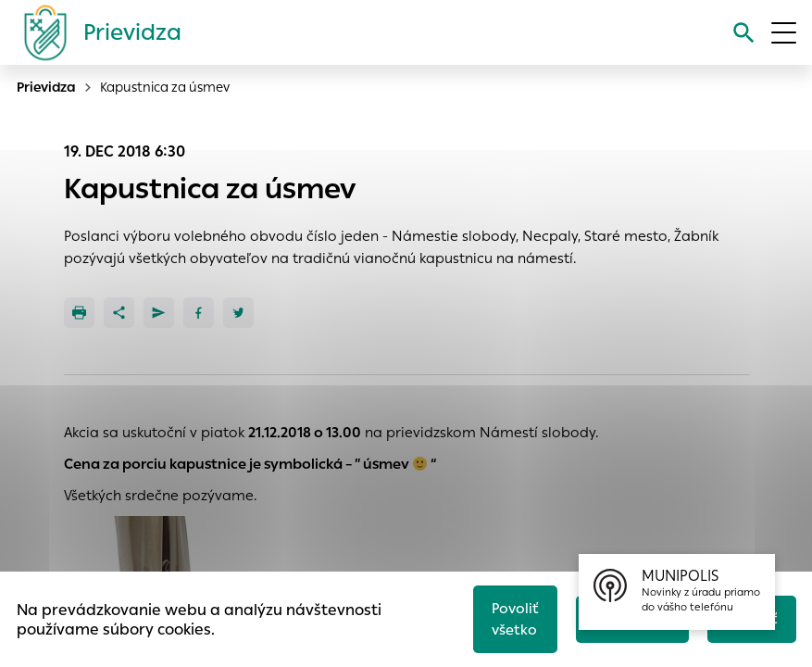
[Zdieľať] (119, 313)
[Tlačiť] (79, 313)
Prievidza (46, 87)
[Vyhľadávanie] (744, 33)
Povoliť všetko (515, 619)
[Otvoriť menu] (784, 33)
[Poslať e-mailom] (159, 313)
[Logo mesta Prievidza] (95, 32)
